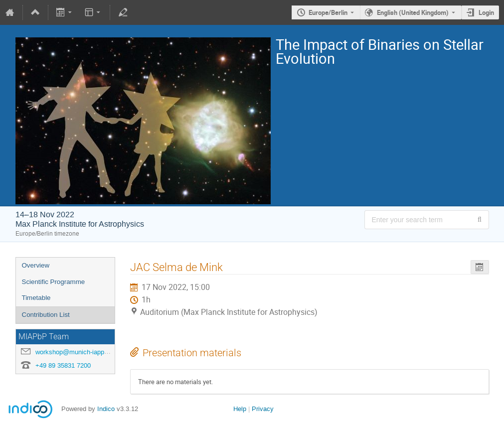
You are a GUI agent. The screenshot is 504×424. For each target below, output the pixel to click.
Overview (36, 265)
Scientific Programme (54, 282)
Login (486, 12)
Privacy (263, 409)
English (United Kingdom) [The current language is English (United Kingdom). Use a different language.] (413, 12)
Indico (106, 409)
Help (240, 409)
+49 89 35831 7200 (63, 365)
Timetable (36, 298)
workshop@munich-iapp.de (74, 352)
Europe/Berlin (328, 12)
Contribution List (46, 315)
